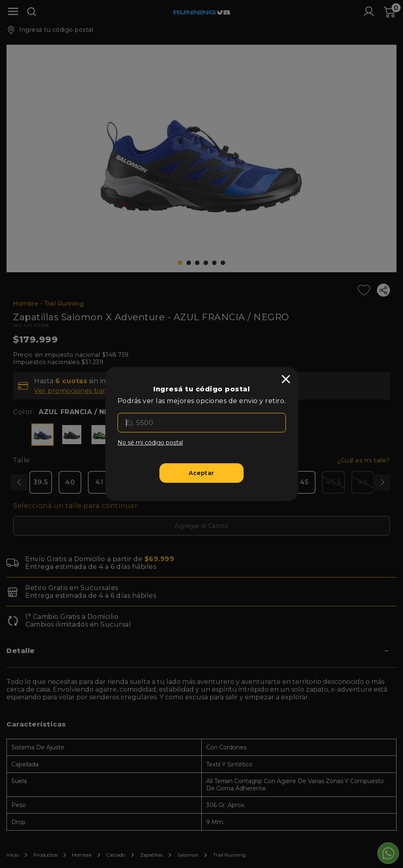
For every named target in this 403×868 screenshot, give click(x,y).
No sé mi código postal (150, 443)
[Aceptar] (201, 473)
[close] (286, 379)
